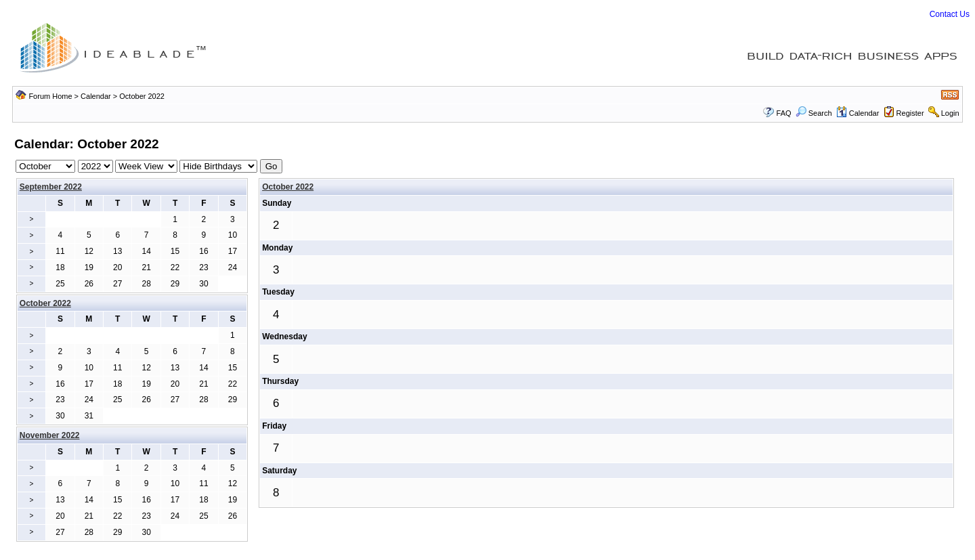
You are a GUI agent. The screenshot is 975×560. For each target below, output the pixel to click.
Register (910, 113)
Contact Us (950, 14)
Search (814, 113)
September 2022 (51, 187)
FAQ (784, 113)
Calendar (96, 96)
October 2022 (288, 187)
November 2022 (50, 435)
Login (950, 113)
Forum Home (50, 96)
